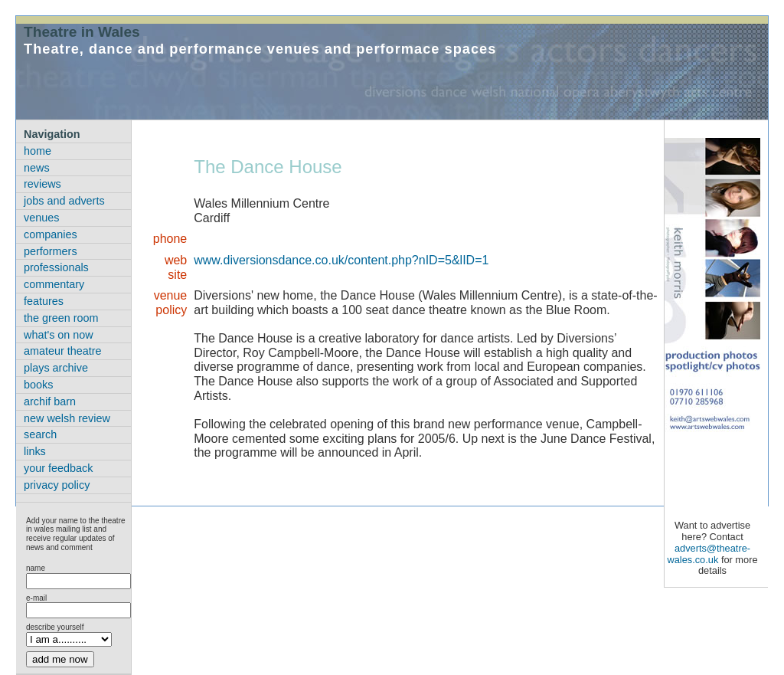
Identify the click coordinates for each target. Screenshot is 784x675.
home (38, 151)
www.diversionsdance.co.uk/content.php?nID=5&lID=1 (341, 260)
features (44, 301)
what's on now (59, 335)
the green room (61, 318)
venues (41, 218)
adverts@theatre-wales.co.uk (709, 554)
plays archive (56, 368)
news (37, 168)
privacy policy (57, 485)
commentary (54, 284)
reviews (42, 184)
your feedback (58, 468)
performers (51, 251)
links (35, 451)
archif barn (50, 401)
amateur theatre (63, 351)
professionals (56, 267)
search (40, 434)
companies (51, 234)
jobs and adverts (64, 201)
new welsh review (67, 418)
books (38, 385)
